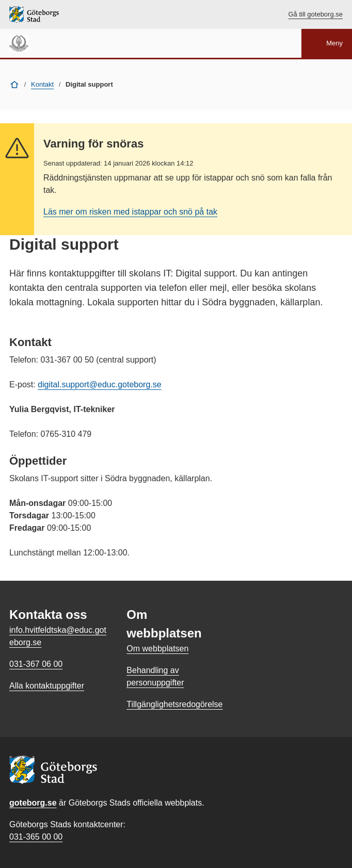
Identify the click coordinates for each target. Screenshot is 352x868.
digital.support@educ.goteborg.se (100, 384)
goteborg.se (33, 803)
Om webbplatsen (157, 649)
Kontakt (42, 84)
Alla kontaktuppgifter (47, 686)
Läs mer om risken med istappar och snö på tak (130, 212)
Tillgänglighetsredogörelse (174, 704)
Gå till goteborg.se (315, 14)
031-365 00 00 (36, 837)
